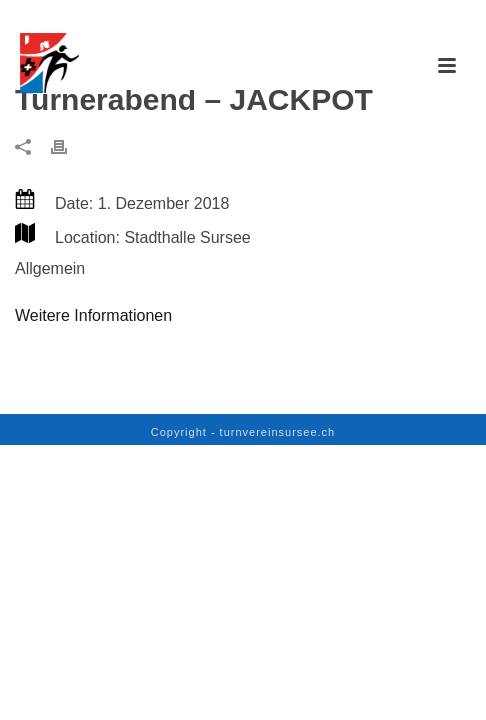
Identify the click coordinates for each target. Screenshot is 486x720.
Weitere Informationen (93, 315)
